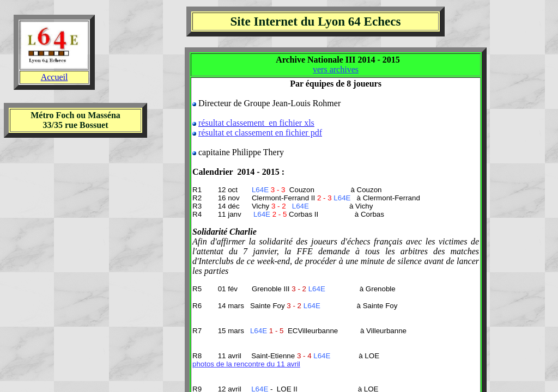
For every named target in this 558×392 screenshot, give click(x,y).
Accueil (54, 77)
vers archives (336, 69)
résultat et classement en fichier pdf (260, 133)
